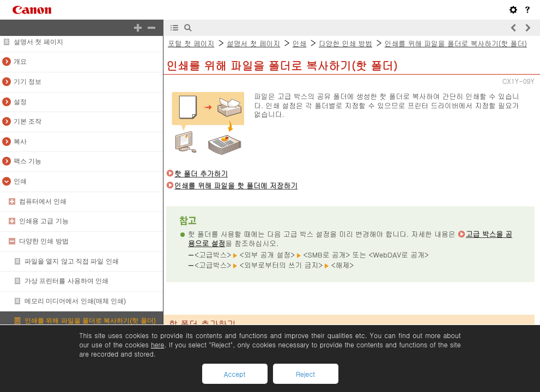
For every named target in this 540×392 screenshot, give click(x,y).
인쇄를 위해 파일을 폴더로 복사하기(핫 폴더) (90, 321)
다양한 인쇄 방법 (44, 241)
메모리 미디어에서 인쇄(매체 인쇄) (75, 301)
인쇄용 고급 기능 (44, 221)
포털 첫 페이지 (191, 43)
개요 (20, 62)
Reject (305, 374)
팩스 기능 (28, 161)
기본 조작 (28, 121)
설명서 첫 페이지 (38, 42)
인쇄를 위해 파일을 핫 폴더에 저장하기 (236, 185)
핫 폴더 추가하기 (201, 173)
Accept (235, 374)
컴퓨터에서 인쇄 (43, 201)
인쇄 (20, 181)
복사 (20, 142)
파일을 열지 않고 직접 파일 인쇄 (72, 261)
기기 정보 (28, 82)
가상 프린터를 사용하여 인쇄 (66, 281)
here (157, 344)
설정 (20, 102)
